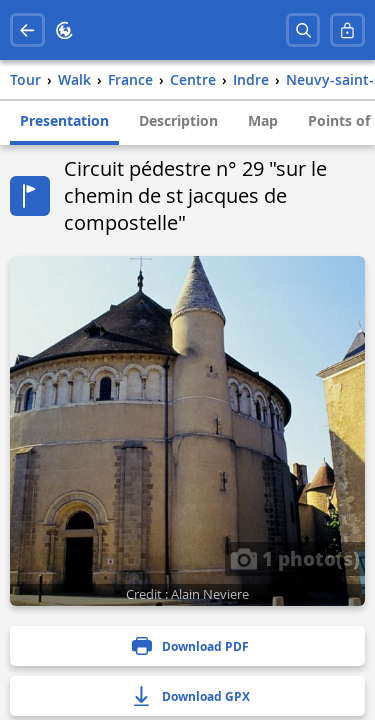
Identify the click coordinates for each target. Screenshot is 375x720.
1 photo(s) (295, 558)
